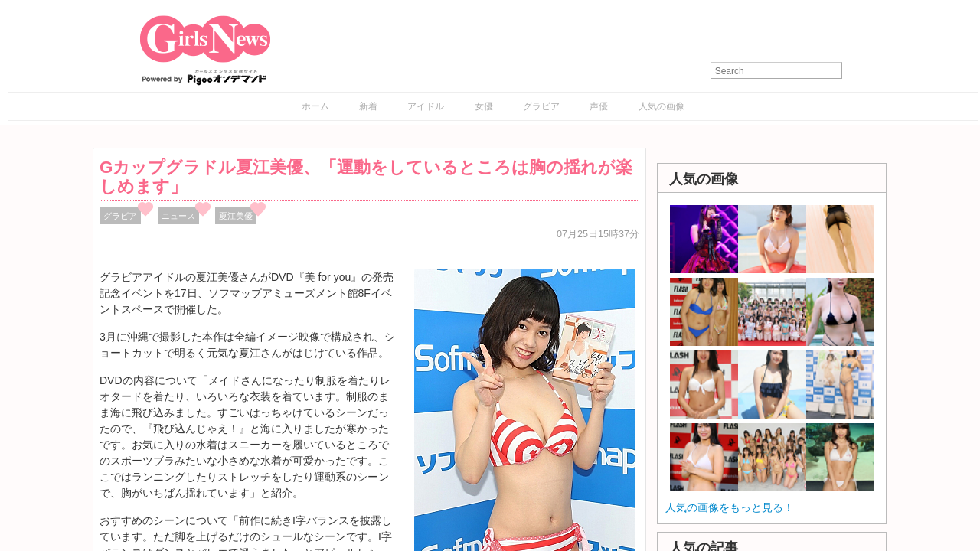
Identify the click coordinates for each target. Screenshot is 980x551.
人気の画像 (661, 106)
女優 (484, 106)
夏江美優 (236, 216)
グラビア (541, 106)
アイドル (426, 106)
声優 (599, 106)
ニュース (178, 216)
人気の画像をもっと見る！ (730, 507)
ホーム (315, 106)
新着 (368, 106)
